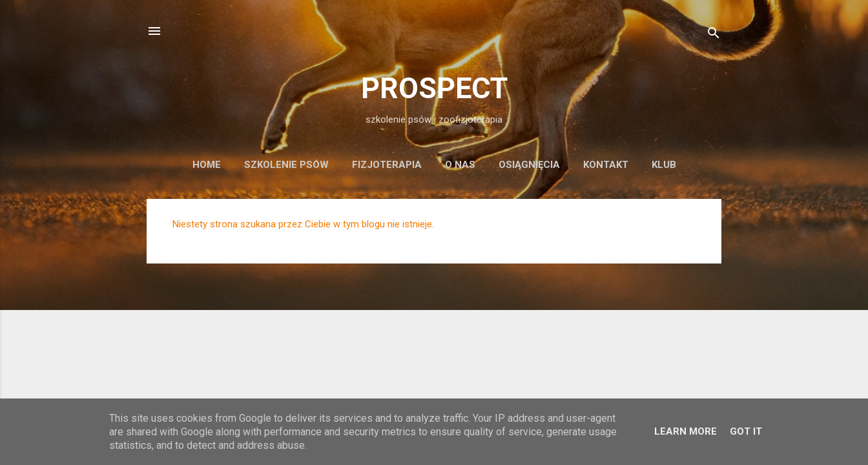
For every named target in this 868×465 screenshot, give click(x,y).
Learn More (686, 431)
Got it (746, 431)
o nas (460, 165)
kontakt (606, 165)
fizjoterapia (387, 165)
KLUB (664, 165)
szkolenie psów (286, 165)
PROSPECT (434, 88)
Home (207, 165)
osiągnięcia (529, 165)
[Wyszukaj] (714, 35)
